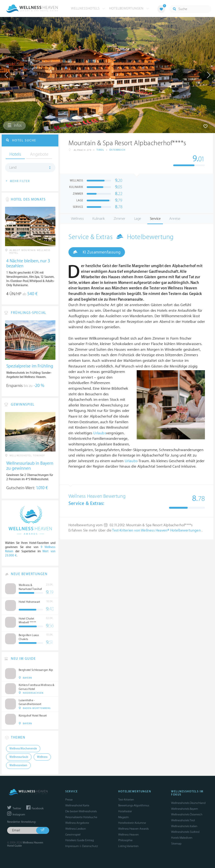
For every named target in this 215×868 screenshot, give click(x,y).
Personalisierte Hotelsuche (81, 817)
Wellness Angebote (77, 823)
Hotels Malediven (182, 838)
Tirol (100, 150)
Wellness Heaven (128, 835)
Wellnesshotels (88, 8)
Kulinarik (99, 219)
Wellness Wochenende (23, 749)
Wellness (77, 219)
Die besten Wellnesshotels (81, 811)
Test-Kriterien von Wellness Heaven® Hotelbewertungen (157, 530)
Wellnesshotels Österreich (187, 814)
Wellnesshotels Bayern (185, 809)
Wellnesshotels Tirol (183, 820)
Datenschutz (90, 846)
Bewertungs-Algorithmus (134, 805)
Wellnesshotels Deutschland (188, 803)
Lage (138, 219)
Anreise (175, 219)
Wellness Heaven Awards (133, 829)
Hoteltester (125, 811)
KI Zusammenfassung (97, 252)
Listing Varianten (128, 846)
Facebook (35, 808)
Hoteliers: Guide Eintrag (80, 840)
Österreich (117, 150)
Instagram (16, 815)
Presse (69, 800)
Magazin (123, 817)
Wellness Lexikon (76, 829)
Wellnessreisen (18, 765)
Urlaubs (100, 433)
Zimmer (119, 219)
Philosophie (125, 840)
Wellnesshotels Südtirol (185, 832)
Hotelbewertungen (129, 8)
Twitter (14, 808)
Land (13, 168)
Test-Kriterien (126, 800)
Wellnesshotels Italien (184, 826)
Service (155, 219)
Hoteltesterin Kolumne (132, 823)
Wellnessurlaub (19, 757)
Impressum (72, 846)
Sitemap (176, 844)
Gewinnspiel (73, 835)
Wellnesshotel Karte (77, 805)
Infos (14, 125)
